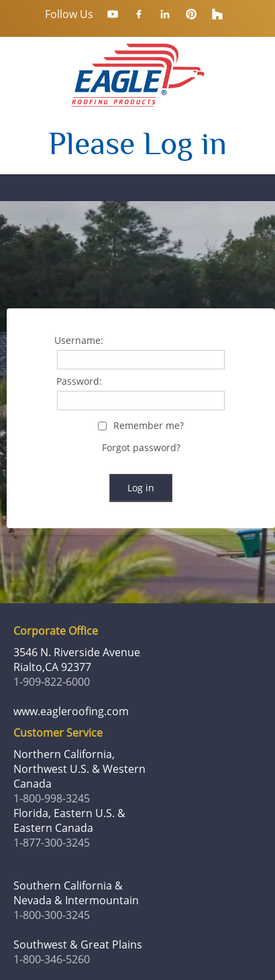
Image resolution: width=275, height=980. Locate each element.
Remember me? (149, 426)
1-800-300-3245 (52, 915)
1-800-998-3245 (52, 798)
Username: (79, 341)
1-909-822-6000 (52, 682)
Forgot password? (141, 447)
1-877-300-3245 (52, 843)
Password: (79, 382)
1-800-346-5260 (52, 959)
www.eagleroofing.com (71, 711)
